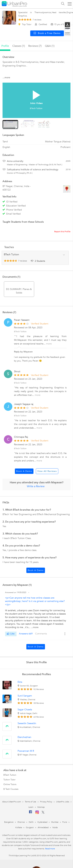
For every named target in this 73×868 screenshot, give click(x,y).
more (49, 344)
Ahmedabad (43, 827)
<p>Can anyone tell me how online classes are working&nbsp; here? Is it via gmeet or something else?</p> (35, 601)
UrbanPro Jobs (63, 802)
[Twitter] (43, 813)
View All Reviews (47, 471)
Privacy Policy (46, 802)
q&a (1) (50, 46)
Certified (41, 24)
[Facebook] (31, 813)
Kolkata (19, 827)
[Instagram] (37, 813)
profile (5, 46)
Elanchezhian (24, 737)
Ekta (20, 682)
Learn (31, 807)
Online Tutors (10, 784)
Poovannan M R (26, 751)
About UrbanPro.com (11, 802)
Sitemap (41, 807)
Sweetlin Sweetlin (27, 723)
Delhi (31, 822)
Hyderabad (42, 822)
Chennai (21, 822)
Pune (65, 822)
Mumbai (55, 822)
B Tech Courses (11, 789)
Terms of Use (31, 802)
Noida (55, 827)
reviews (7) (35, 46)
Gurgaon (30, 827)
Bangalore (9, 822)
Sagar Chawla (25, 710)
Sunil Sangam (25, 696)
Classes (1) (19, 46)
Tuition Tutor (9, 780)
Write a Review (36, 486)
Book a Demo (24, 471)
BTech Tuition (20, 383)
